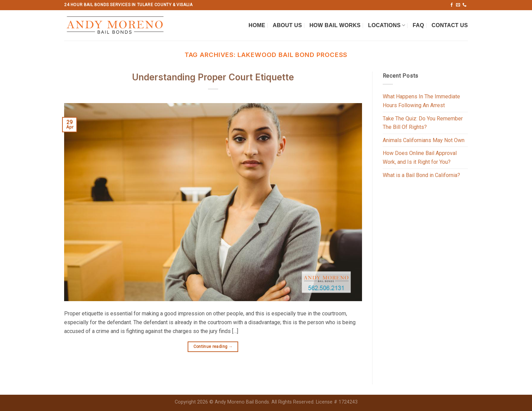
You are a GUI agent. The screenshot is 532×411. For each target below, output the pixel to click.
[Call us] (464, 5)
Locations (387, 25)
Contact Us (450, 25)
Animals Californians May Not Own (424, 140)
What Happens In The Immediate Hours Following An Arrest (421, 101)
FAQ (418, 25)
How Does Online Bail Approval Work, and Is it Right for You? (420, 158)
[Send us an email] (458, 5)
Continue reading (213, 347)
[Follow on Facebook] (452, 5)
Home (257, 25)
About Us (287, 25)
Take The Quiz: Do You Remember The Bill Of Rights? (423, 123)
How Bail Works (335, 25)
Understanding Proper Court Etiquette (213, 77)
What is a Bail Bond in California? (421, 175)
